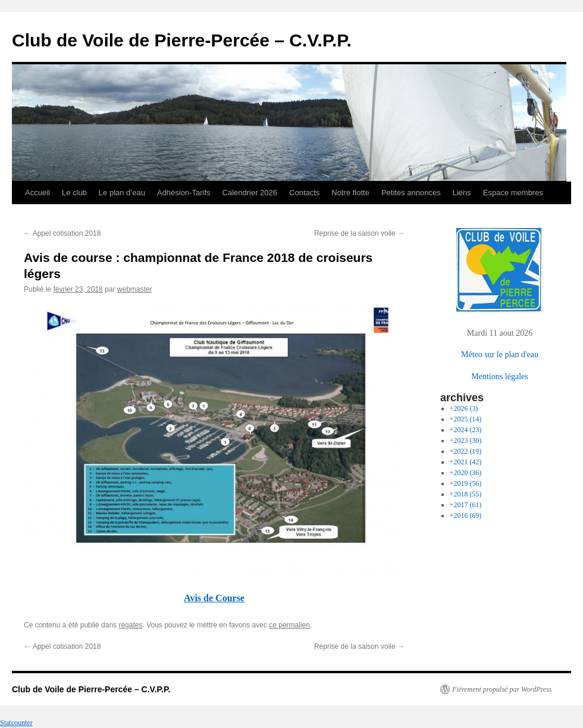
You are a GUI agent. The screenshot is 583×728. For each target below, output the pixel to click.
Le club (74, 193)
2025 (467, 419)
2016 (467, 515)
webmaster (135, 289)
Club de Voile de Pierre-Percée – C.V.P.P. (182, 40)
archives (462, 398)
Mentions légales (499, 376)
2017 (467, 505)
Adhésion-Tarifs (184, 193)
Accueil (37, 193)
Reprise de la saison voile (359, 233)
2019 (467, 483)
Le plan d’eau (122, 193)
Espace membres (513, 193)
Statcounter (16, 723)
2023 (467, 440)
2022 (467, 451)
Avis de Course (214, 598)
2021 (467, 462)
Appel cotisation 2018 (62, 233)
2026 (466, 408)
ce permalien (289, 625)
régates (130, 625)
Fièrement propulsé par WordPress (502, 689)
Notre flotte (350, 193)
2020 (467, 473)
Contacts (304, 193)
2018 (467, 494)
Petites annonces (411, 193)
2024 (467, 430)
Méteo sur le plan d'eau (500, 354)
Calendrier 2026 (250, 193)
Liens (462, 193)
